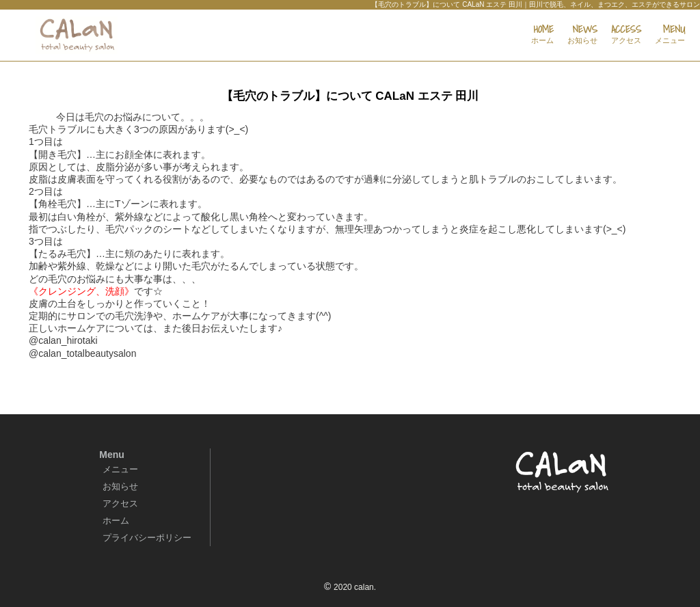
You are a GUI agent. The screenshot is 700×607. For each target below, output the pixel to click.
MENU (670, 35)
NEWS (582, 35)
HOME (542, 35)
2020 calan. (355, 587)
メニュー (120, 469)
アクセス (120, 503)
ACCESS (626, 35)
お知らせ (120, 486)
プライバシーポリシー (147, 538)
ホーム (116, 521)
